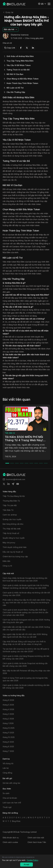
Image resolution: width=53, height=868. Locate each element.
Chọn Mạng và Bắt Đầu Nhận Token (23, 79)
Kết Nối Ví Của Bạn (15, 74)
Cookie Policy (32, 860)
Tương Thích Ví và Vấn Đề (18, 70)
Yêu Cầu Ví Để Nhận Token (19, 65)
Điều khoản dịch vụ (11, 838)
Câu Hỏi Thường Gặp (16, 92)
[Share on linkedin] (8, 484)
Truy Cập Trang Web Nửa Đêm (20, 61)
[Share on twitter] (4, 484)
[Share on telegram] (13, 484)
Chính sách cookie (10, 842)
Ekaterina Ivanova (20, 35)
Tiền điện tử (10, 433)
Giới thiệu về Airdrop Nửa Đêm (20, 56)
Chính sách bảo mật (36, 838)
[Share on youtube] (18, 484)
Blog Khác (16, 821)
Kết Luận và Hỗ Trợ (15, 88)
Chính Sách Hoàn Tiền (37, 842)
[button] (42, 4)
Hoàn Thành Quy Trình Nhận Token (22, 83)
